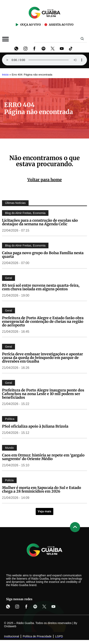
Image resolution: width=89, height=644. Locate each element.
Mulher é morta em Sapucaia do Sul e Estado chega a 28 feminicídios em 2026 (42, 489)
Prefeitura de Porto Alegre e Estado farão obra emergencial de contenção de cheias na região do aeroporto (43, 321)
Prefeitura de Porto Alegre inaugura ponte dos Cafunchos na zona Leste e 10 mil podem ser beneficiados (43, 394)
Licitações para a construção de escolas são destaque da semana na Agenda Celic (40, 222)
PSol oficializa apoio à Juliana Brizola (35, 426)
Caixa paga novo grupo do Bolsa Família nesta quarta (43, 255)
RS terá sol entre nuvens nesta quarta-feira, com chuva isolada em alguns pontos (41, 287)
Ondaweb (10, 626)
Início (5, 75)
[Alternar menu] (5, 39)
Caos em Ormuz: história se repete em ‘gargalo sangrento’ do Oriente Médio (43, 457)
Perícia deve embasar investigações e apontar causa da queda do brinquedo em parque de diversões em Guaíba (42, 358)
